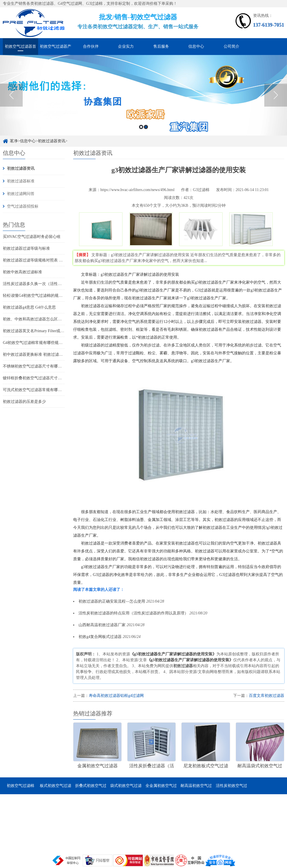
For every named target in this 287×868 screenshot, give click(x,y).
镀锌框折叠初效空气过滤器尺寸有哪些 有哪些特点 (47, 378)
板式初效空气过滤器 (55, 789)
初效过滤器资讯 (52, 141)
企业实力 (126, 46)
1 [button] (141, 127)
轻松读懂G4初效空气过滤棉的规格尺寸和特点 (42, 296)
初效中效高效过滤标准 (22, 272)
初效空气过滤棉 (20, 786)
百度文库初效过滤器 (267, 696)
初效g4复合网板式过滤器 (100, 637)
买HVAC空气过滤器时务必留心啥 (32, 237)
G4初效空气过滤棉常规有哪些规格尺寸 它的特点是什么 (51, 343)
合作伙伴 (91, 46)
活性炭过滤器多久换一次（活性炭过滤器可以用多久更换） (54, 284)
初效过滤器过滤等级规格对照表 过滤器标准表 (43, 260)
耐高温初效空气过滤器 (196, 789)
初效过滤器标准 (21, 181)
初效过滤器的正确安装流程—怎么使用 (112, 601)
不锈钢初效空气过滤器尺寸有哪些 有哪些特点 (43, 366)
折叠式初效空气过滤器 (91, 789)
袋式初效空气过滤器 (126, 789)
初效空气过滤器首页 (20, 50)
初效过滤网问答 (21, 194)
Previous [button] (11, 95)
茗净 (14, 141)
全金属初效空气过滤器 (161, 789)
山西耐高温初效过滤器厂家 (102, 625)
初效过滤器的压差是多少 (24, 402)
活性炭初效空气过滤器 (232, 789)
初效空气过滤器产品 (55, 50)
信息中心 (196, 46)
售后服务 (161, 46)
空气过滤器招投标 (23, 206)
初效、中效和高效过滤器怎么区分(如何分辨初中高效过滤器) (55, 319)
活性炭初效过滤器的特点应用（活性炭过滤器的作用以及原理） (133, 613)
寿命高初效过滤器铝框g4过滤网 (116, 696)
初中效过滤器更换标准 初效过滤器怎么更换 (41, 354)
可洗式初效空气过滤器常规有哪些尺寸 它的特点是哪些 (50, 390)
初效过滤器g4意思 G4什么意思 (29, 307)
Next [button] (276, 95)
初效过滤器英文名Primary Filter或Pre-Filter (39, 331)
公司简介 (232, 46)
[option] (143, 95)
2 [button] (146, 127)
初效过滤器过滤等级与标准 (26, 248)
